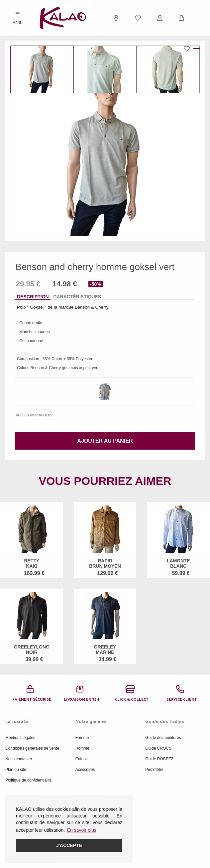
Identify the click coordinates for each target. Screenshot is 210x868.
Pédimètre (154, 770)
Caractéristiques (77, 297)
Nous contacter (19, 759)
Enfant (81, 759)
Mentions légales (20, 738)
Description (33, 297)
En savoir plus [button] (82, 830)
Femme (82, 738)
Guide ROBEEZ (159, 759)
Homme (82, 748)
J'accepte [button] (69, 845)
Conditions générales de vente (32, 748)
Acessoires (85, 770)
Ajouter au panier (105, 441)
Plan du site (16, 770)
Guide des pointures (163, 738)
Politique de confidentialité (28, 780)
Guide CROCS (158, 748)
